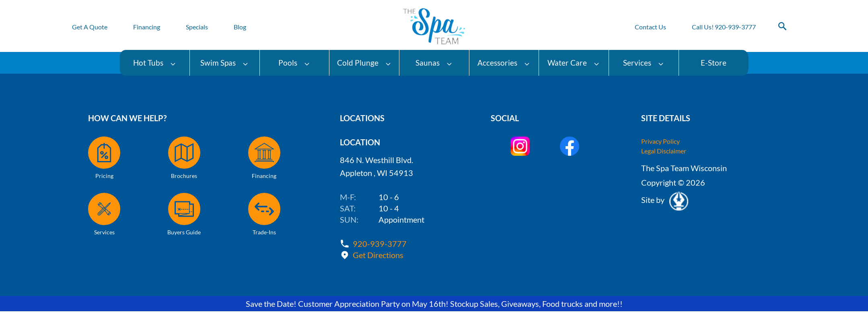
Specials (197, 27)
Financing (147, 27)
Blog (240, 27)
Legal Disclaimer (664, 151)
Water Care (574, 63)
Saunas (434, 63)
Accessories (504, 63)
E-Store (714, 63)
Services (644, 63)
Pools (294, 63)
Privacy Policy (660, 141)
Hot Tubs (155, 63)
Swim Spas (224, 63)
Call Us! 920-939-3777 (724, 27)
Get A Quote (90, 27)
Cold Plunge (364, 63)
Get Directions (378, 255)
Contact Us (650, 27)
